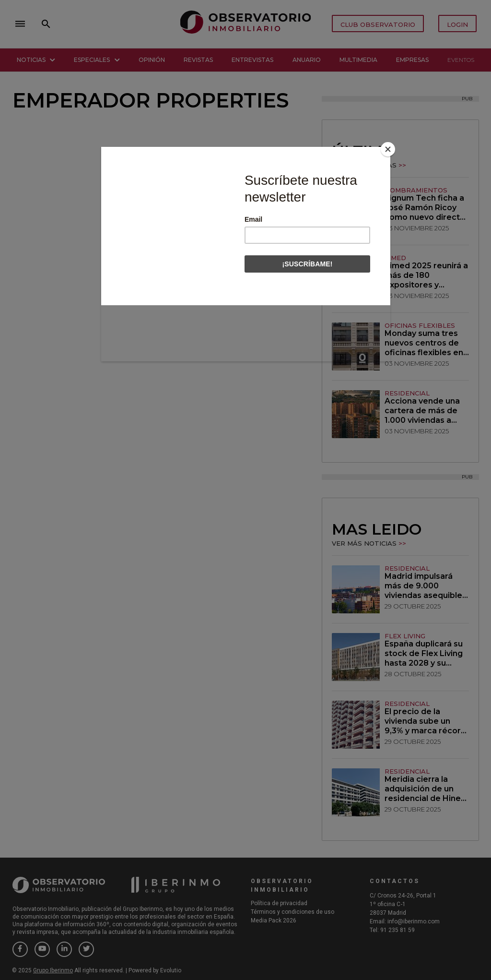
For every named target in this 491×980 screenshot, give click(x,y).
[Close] (388, 149)
